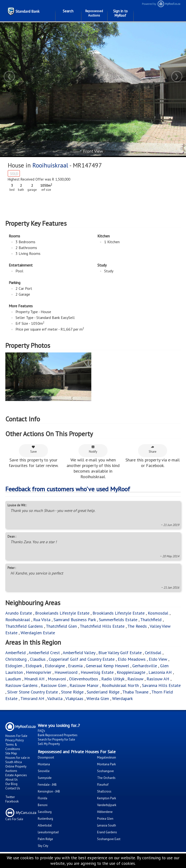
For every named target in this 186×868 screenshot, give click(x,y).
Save (34, 449)
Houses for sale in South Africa (18, 760)
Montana (44, 764)
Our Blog (11, 784)
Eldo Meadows (132, 659)
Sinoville (44, 771)
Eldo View (158, 659)
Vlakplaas (74, 698)
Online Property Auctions (16, 769)
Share (153, 449)
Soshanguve (105, 771)
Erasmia (75, 666)
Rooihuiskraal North (120, 685)
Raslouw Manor (84, 685)
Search (68, 11)
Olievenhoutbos (84, 679)
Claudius (38, 659)
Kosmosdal (158, 613)
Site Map (11, 753)
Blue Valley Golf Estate (120, 653)
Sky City (43, 846)
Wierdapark (122, 698)
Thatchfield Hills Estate (102, 626)
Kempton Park (107, 798)
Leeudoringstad (48, 832)
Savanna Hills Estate (161, 685)
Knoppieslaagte (131, 672)
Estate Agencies (16, 775)
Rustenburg (45, 819)
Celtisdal (153, 653)
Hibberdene (105, 812)
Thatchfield (151, 620)
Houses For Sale (16, 736)
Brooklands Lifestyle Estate (119, 613)
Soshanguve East (109, 839)
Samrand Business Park (75, 620)
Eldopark (34, 666)
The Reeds (137, 626)
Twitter (10, 797)
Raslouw (135, 679)
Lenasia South (107, 825)
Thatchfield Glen (61, 626)
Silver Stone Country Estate (33, 692)
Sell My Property (49, 744)
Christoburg (16, 659)
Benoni (43, 805)
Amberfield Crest (44, 653)
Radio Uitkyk (113, 679)
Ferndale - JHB (47, 785)
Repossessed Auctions (94, 13)
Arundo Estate (19, 613)
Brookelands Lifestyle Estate (62, 613)
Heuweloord (66, 672)
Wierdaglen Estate (38, 633)
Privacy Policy (15, 740)
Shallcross (104, 791)
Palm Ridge (45, 839)
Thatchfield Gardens (24, 626)
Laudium (13, 679)
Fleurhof (103, 785)
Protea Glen (105, 819)
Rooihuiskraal (50, 165)
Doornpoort (46, 757)
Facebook (12, 801)
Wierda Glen (98, 698)
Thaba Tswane (135, 692)
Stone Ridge (72, 692)
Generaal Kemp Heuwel (107, 666)
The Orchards (106, 778)
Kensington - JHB (49, 791)
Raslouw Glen (54, 685)
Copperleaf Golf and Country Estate (82, 659)
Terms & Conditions (13, 747)
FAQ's (41, 731)
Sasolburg (45, 812)
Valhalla (55, 698)
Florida (43, 798)
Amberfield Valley (79, 653)
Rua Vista (42, 620)
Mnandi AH (34, 679)
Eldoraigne (55, 666)
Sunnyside (45, 778)
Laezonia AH (160, 672)
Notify (93, 449)
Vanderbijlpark (107, 805)
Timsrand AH (32, 698)
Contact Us (13, 788)
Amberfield (15, 653)
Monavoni (57, 679)
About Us (12, 780)
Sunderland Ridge (103, 692)
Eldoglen (14, 666)
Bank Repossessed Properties (58, 735)
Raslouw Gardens (21, 685)
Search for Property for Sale (56, 739)
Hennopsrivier (39, 672)
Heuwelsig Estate (97, 672)
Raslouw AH (158, 679)
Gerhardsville (145, 666)
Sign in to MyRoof (120, 13)
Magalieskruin (107, 757)
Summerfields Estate (118, 620)
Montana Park (106, 764)
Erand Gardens (107, 832)
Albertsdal (45, 825)
